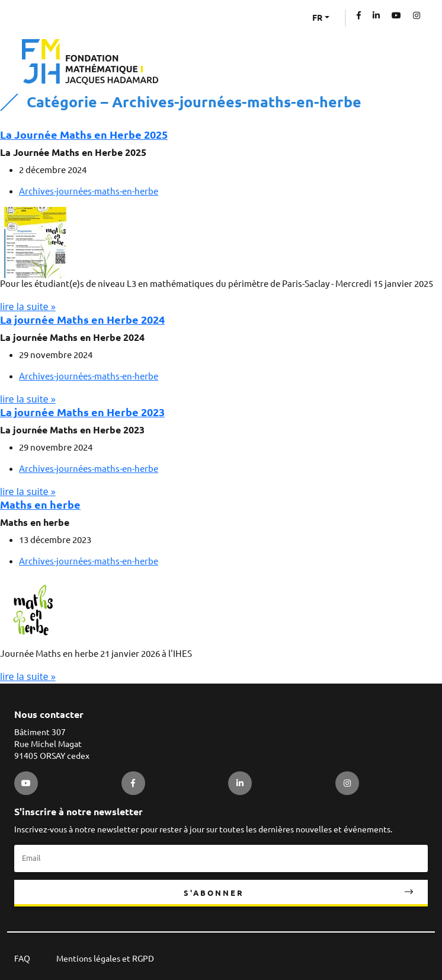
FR (317, 18)
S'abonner (214, 893)
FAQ (22, 959)
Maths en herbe (40, 505)
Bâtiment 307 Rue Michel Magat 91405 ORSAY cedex (52, 744)
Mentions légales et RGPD (105, 959)
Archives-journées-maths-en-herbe (89, 191)
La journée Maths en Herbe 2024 (82, 320)
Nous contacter (49, 714)
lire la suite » (28, 307)
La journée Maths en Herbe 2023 (82, 412)
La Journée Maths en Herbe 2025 (84, 135)
